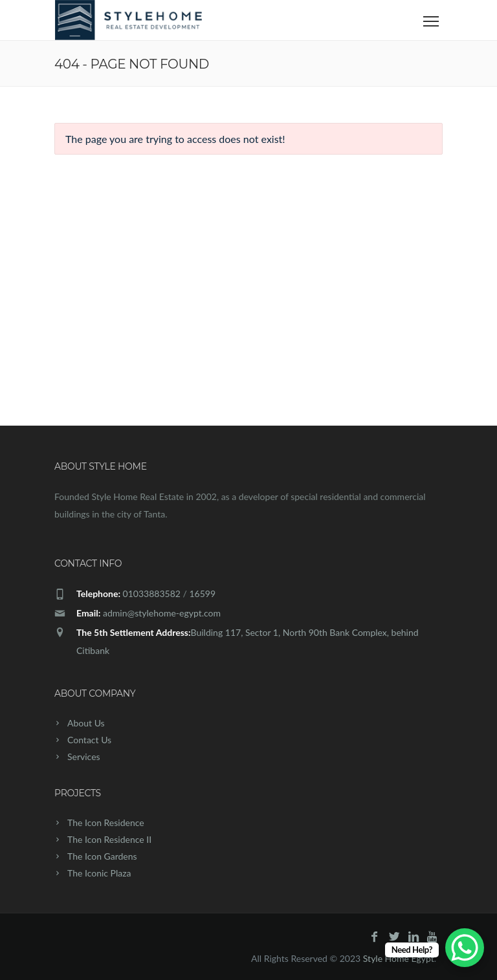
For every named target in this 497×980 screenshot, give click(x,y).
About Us (86, 723)
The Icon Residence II (109, 839)
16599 (202, 593)
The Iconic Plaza (99, 873)
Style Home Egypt (399, 958)
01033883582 (152, 593)
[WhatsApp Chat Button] (465, 948)
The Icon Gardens (102, 856)
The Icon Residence (106, 822)
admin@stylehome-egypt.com (162, 613)
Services (84, 757)
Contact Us (89, 740)
